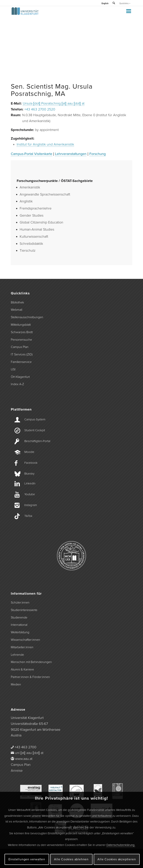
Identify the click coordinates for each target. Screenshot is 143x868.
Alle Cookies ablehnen (71, 859)
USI (13, 369)
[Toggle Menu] (129, 11)
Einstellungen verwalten (27, 859)
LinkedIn (30, 483)
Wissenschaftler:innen (25, 640)
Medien (16, 684)
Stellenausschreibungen (27, 317)
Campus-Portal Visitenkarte (32, 154)
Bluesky (29, 474)
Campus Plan (20, 347)
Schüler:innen (20, 603)
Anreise (17, 771)
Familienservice (21, 362)
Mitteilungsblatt (21, 325)
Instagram (31, 505)
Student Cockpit (35, 430)
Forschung (98, 154)
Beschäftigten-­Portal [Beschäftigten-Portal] (37, 441)
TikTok (28, 516)
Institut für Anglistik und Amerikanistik (45, 144)
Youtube (30, 494)
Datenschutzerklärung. (121, 845)
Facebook (31, 463)
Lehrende (17, 655)
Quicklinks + (125, 3)
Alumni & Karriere (22, 670)
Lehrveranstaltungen (71, 154)
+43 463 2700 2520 (40, 109)
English (105, 3)
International (19, 625)
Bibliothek (17, 302)
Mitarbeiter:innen (22, 647)
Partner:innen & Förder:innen (30, 677)
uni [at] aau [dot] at (29, 753)
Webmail (16, 310)
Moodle (29, 452)
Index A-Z (17, 384)
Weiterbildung (20, 632)
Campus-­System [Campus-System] (35, 419)
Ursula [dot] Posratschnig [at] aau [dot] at (54, 103)
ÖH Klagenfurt (20, 377)
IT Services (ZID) (22, 354)
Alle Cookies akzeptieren (117, 859)
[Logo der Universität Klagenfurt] (59, 14)
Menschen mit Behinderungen (31, 662)
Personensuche (21, 340)
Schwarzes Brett (22, 332)
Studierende (19, 618)
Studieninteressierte (24, 610)
